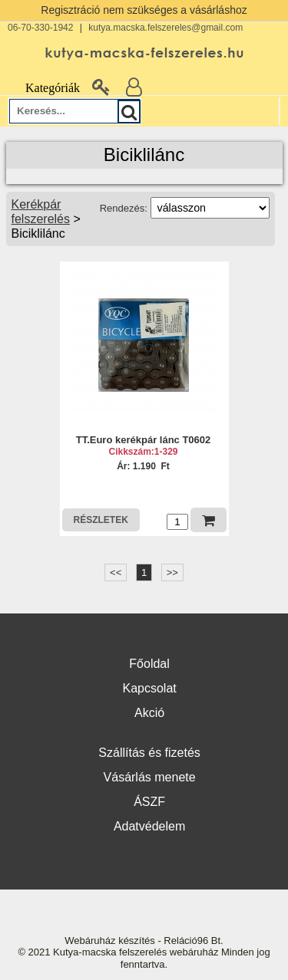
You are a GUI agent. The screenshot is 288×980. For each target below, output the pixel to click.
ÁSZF (149, 802)
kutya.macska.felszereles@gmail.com (166, 28)
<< (116, 572)
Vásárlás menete (150, 777)
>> (172, 572)
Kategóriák (44, 88)
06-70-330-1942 (40, 28)
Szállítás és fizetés (149, 753)
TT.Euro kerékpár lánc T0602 (144, 440)
